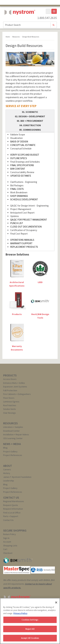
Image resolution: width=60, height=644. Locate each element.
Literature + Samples (13, 427)
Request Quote (11, 505)
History (7, 473)
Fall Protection (10, 390)
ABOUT (8, 466)
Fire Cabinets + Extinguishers (17, 394)
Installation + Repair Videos (16, 434)
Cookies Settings (30, 620)
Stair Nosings (10, 413)
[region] (30, 621)
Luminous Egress (11, 402)
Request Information (13, 509)
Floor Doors (9, 398)
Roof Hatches (10, 405)
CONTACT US (11, 498)
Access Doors (10, 379)
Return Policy (10, 534)
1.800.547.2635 (47, 18)
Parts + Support (11, 516)
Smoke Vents (10, 409)
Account (7, 542)
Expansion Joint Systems (15, 387)
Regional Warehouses (14, 501)
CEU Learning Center (13, 438)
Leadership (9, 481)
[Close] (56, 602)
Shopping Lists (10, 546)
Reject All (30, 629)
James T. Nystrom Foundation (17, 477)
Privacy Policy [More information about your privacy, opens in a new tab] (20, 613)
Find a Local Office (12, 513)
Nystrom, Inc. (19, 20)
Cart (5, 549)
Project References (13, 455)
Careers (7, 469)
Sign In (6, 538)
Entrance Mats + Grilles (14, 383)
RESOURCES (10, 423)
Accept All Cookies (30, 638)
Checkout (8, 553)
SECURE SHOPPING (15, 530)
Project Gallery (10, 451)
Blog (5, 448)
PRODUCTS (10, 375)
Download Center (11, 431)
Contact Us (8, 520)
